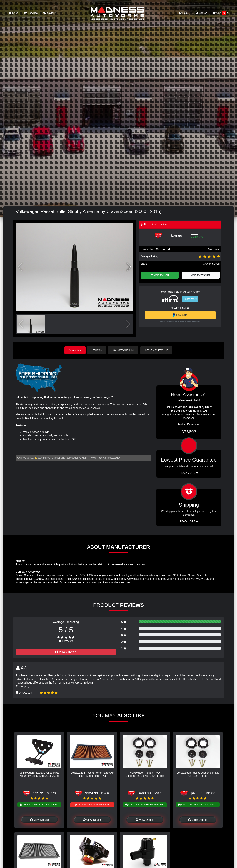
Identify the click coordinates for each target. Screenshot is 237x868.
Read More (189, 472)
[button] (129, 267)
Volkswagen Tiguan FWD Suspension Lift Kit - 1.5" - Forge (145, 774)
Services (31, 13)
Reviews (97, 350)
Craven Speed (211, 264)
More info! (214, 249)
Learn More (190, 299)
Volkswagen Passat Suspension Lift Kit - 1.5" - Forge (198, 774)
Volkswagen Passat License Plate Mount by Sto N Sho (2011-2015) (39, 774)
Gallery (49, 13)
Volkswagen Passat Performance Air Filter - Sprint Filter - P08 (92, 774)
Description (75, 350)
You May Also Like (124, 350)
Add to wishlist (201, 275)
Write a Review (66, 652)
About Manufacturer (157, 350)
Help (185, 13)
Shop (13, 13)
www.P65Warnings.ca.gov (106, 457)
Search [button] (201, 13)
